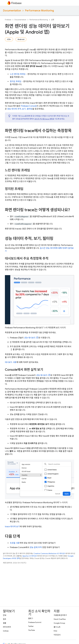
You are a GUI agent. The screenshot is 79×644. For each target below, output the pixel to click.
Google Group (59, 623)
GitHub (6, 631)
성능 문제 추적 (36, 547)
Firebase (8, 20)
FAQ (55, 631)
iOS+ (9, 39)
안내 (5, 615)
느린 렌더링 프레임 (18, 74)
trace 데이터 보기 (12, 527)
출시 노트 (57, 627)
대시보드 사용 (11, 362)
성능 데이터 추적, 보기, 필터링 (20, 109)
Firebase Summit (35, 622)
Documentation (12, 11)
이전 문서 (57, 635)
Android (21, 39)
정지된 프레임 (16, 81)
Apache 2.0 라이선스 (30, 556)
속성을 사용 (15, 543)
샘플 (5, 623)
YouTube (32, 630)
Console (29, 106)
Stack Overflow (60, 619)
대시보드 (30, 338)
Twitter (31, 626)
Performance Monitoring (39, 11)
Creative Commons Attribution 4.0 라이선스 (50, 553)
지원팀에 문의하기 (60, 615)
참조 (5, 619)
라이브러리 (7, 627)
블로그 (31, 618)
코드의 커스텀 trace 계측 (44, 119)
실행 (53, 20)
